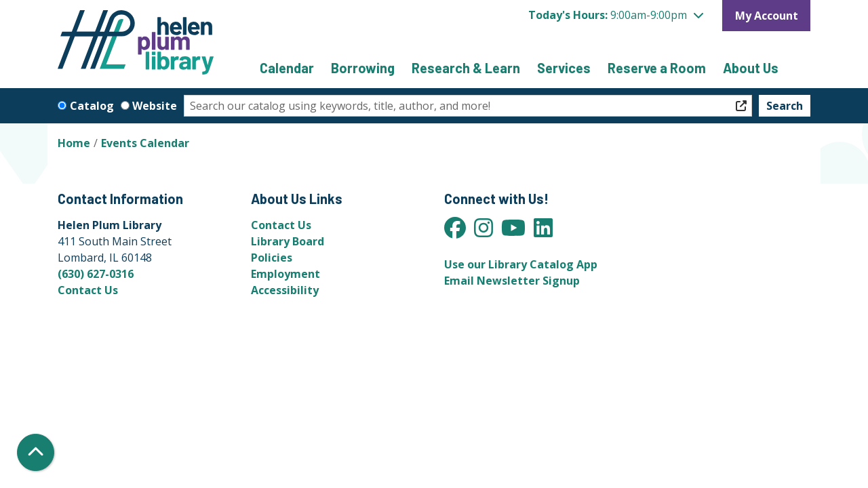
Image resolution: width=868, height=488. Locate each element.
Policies (272, 258)
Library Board (288, 241)
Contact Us (88, 290)
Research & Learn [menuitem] (466, 68)
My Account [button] (767, 16)
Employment (285, 274)
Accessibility (285, 290)
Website (155, 106)
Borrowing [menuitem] (363, 68)
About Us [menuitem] (751, 68)
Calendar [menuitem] (287, 68)
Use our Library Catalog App (521, 264)
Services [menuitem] (564, 68)
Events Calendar (145, 143)
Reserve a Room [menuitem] (657, 68)
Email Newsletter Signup (512, 281)
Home (74, 143)
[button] (616, 15)
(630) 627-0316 (96, 274)
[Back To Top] (36, 452)
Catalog (92, 106)
